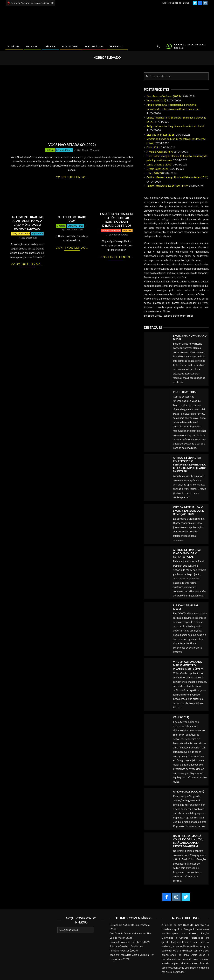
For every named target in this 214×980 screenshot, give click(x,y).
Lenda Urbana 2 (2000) (159, 164)
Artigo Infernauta (21, 233)
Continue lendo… (72, 177)
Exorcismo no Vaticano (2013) (164, 96)
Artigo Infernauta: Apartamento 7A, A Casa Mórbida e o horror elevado (27, 223)
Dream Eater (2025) (158, 169)
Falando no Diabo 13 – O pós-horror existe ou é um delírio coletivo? (117, 220)
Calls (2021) (153, 147)
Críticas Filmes (64, 150)
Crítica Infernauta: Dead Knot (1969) (168, 186)
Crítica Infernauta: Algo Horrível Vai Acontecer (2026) (177, 177)
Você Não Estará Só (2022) (72, 145)
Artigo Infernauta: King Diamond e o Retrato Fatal (175, 126)
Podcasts (127, 231)
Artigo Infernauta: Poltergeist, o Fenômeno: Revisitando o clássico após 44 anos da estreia (190, 464)
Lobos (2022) (154, 173)
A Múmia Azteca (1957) (160, 152)
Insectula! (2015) (156, 100)
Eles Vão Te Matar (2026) (161, 135)
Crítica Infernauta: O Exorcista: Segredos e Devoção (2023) (188, 511)
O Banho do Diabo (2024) (72, 219)
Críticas (50, 150)
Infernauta (37, 233)
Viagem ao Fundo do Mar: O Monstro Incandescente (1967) (188, 665)
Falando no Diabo (111, 231)
